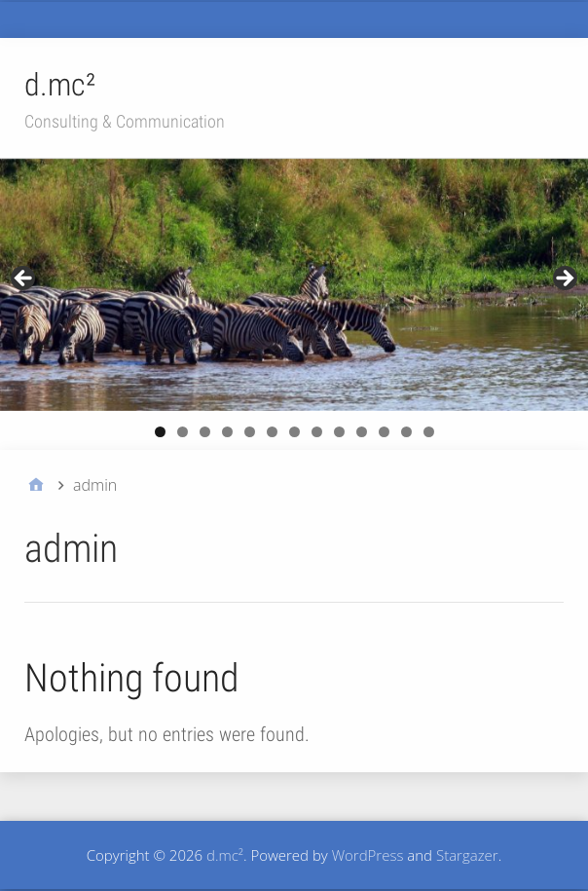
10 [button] (362, 432)
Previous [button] (24, 279)
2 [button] (183, 432)
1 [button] (160, 432)
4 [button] (227, 432)
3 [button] (205, 432)
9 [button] (339, 432)
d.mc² (60, 85)
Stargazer (467, 855)
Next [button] (564, 279)
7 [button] (294, 432)
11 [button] (384, 432)
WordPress (368, 855)
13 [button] (429, 432)
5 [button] (250, 432)
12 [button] (406, 432)
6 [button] (272, 432)
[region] (294, 285)
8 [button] (317, 432)
